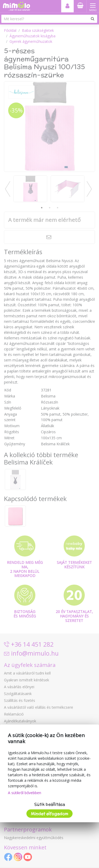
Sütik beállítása (50, 804)
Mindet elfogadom (49, 814)
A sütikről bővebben (25, 793)
